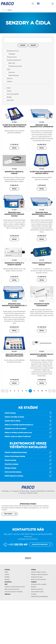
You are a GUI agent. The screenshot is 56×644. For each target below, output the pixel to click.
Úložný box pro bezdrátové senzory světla (42, 173)
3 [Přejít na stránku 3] (15, 391)
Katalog (7, 570)
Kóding (33, 570)
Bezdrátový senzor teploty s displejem (42, 355)
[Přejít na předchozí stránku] (7, 391)
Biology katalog (10, 468)
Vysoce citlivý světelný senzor (42, 264)
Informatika (9, 100)
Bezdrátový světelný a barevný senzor (14, 264)
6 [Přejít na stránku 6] (26, 391)
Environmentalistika (11, 94)
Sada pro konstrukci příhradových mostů (14, 355)
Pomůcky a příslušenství (12, 60)
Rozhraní (8, 78)
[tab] (28, 67)
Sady (7, 69)
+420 (18, 544)
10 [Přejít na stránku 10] (42, 391)
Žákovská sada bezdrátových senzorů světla (42, 214)
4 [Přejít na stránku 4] (18, 391)
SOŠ (6, 584)
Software (8, 82)
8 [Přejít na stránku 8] (34, 391)
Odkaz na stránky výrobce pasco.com (18, 433)
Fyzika (7, 88)
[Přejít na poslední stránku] (54, 391)
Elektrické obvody (12, 75)
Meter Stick (10, 63)
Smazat (33, 45)
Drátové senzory (10, 57)
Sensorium (10, 72)
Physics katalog (10, 460)
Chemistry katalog (11, 464)
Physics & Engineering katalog (16, 452)
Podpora (34, 582)
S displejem (10, 54)
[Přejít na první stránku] (3, 391)
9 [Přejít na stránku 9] (38, 391)
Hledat (23, 45)
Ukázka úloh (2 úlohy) (12, 421)
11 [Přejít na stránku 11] (46, 391)
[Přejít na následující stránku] (50, 391)
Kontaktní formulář (40, 544)
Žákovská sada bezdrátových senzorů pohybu (14, 214)
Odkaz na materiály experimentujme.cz (19, 425)
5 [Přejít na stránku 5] (22, 391)
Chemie (8, 91)
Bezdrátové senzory (11, 51)
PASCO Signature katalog (14, 476)
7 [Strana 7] (30, 391)
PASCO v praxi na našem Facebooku (18, 436)
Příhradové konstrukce (14, 66)
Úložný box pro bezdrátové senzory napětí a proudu (14, 126)
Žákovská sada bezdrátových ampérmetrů (42, 126)
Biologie (8, 97)
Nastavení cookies (32, 493)
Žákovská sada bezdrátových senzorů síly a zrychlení (14, 306)
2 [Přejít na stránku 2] (11, 391)
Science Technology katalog (15, 456)
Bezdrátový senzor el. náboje (14, 173)
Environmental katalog (13, 472)
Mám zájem (8, 514)
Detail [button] (14, 148)
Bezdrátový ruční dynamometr (42, 305)
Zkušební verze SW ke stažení (15, 429)
